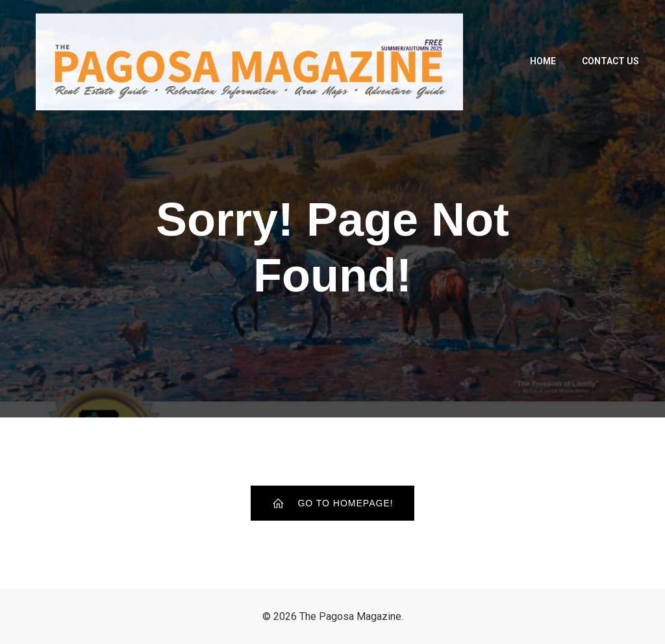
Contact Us (610, 61)
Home (543, 61)
